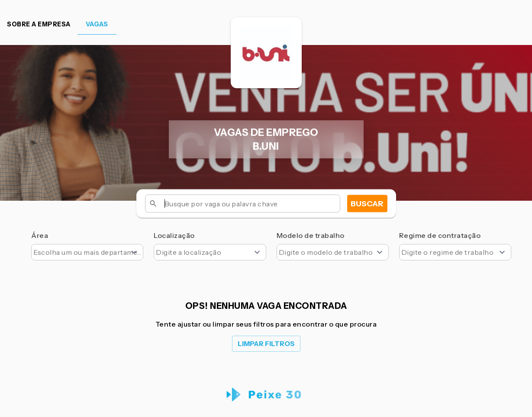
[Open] (134, 252)
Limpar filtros (266, 344)
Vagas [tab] (97, 24)
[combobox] (87, 252)
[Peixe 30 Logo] (266, 395)
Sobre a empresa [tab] (39, 24)
